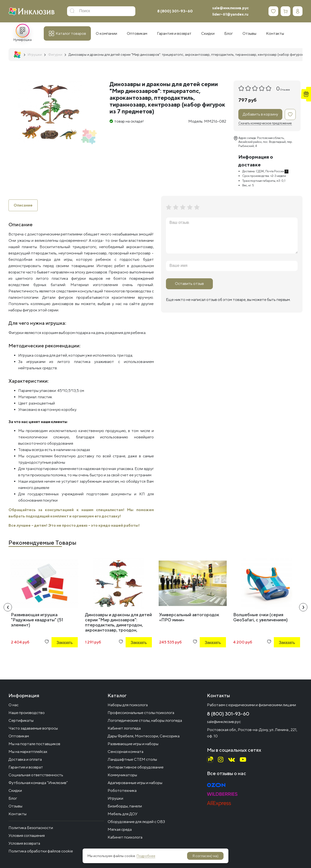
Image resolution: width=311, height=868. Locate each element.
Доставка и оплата (25, 759)
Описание (23, 205)
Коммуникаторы (122, 775)
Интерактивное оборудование (136, 767)
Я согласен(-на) (205, 856)
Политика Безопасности (31, 828)
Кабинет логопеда (124, 728)
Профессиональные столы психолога (141, 713)
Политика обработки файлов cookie (41, 851)
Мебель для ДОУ (123, 814)
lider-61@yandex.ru (230, 14)
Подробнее (146, 856)
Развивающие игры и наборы (133, 744)
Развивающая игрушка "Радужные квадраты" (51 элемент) (37, 620)
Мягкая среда (120, 829)
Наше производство (27, 713)
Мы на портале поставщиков (34, 744)
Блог (13, 798)
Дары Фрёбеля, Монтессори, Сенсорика (144, 736)
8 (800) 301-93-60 (175, 11)
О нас (13, 705)
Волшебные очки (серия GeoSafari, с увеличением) (260, 617)
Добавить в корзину (260, 114)
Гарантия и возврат (26, 767)
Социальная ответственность (36, 775)
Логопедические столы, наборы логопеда (145, 720)
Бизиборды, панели (125, 806)
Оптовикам (19, 736)
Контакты (17, 814)
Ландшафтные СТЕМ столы (132, 759)
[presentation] (8, 607)
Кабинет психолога (125, 837)
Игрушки (115, 798)
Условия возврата (24, 843)
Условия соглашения (27, 836)
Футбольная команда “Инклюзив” (38, 783)
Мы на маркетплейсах (28, 752)
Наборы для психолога (128, 705)
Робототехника (122, 791)
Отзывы (15, 806)
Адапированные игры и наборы (135, 783)
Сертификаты (21, 720)
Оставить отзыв (189, 284)
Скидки (15, 791)
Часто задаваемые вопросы (33, 728)
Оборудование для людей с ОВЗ (136, 822)
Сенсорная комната (125, 752)
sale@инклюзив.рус (231, 8)
